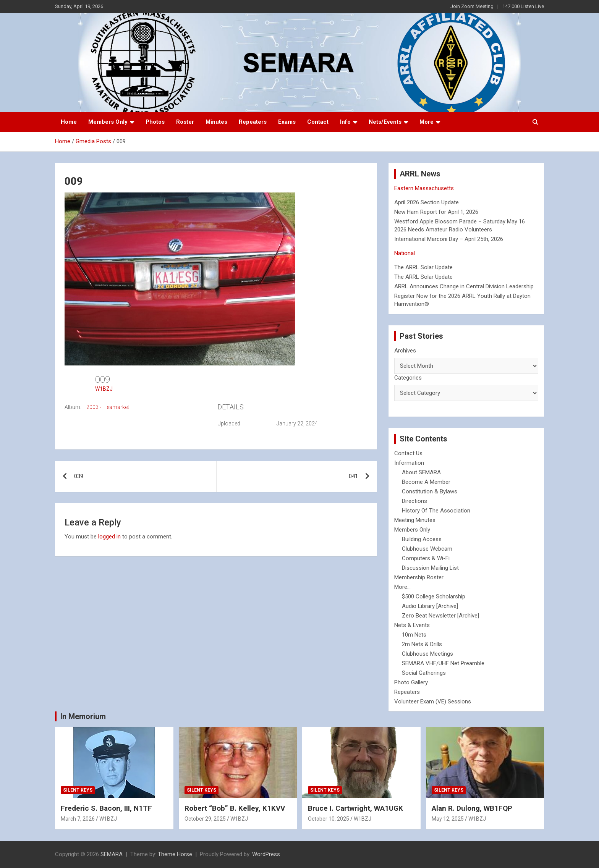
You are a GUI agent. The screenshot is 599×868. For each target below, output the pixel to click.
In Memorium (83, 716)
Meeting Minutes (415, 520)
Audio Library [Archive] (430, 606)
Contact (318, 122)
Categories (408, 378)
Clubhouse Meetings (427, 654)
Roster (185, 122)
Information (409, 463)
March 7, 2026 (78, 819)
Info (345, 122)
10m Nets (414, 635)
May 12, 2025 (448, 819)
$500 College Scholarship (434, 596)
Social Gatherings (424, 673)
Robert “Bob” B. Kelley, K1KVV (235, 808)
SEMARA (112, 854)
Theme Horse (175, 854)
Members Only (108, 122)
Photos (155, 122)
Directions (414, 501)
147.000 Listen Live (523, 6)
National (405, 253)
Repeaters (253, 122)
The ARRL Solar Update (423, 267)
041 (353, 476)
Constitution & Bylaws (430, 491)
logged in (109, 537)
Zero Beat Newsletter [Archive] (440, 616)
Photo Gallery (411, 682)
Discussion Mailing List (430, 568)
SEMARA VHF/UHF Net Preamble (443, 663)
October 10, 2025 (329, 819)
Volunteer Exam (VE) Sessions (433, 702)
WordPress (266, 854)
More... (402, 587)
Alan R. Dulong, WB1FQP (472, 808)
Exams (287, 122)
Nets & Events (412, 625)
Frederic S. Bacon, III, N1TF (106, 808)
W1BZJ (104, 389)
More (427, 122)
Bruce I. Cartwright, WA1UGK (355, 808)
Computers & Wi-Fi (426, 558)
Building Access (422, 539)
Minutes (216, 122)
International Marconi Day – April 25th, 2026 (449, 239)
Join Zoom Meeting (472, 6)
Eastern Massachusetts (424, 188)
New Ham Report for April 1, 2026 (436, 212)
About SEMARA (421, 472)
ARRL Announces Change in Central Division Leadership (464, 286)
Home (69, 122)
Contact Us (408, 453)
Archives (405, 351)
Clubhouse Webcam (427, 549)
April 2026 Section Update (427, 202)
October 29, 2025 (205, 819)
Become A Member (426, 482)
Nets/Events (385, 122)
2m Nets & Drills (422, 644)
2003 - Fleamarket (108, 407)
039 (79, 476)
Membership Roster (419, 577)
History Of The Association (436, 511)
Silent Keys (78, 790)
